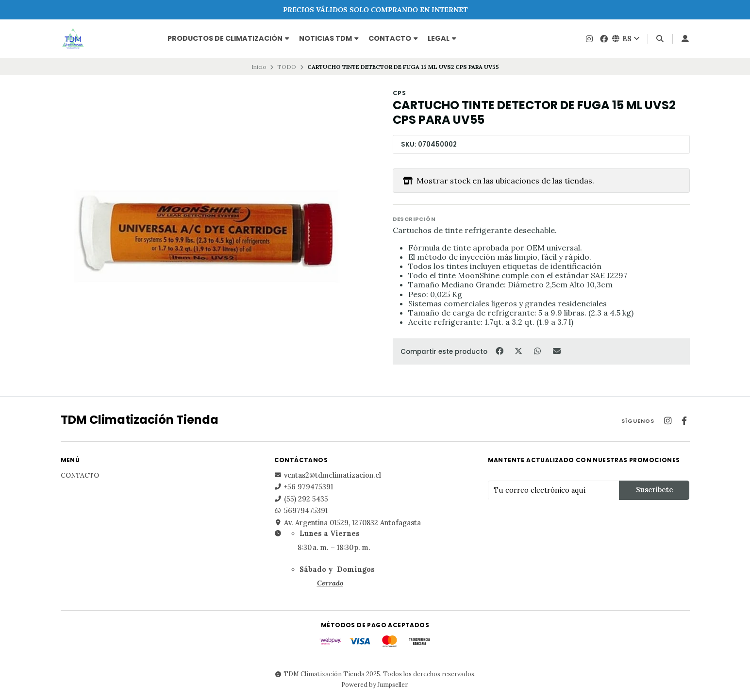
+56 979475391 (304, 487)
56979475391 (301, 511)
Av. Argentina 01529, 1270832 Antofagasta (348, 523)
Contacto (393, 38)
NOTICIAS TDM (329, 38)
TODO (287, 67)
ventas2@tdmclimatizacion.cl (328, 475)
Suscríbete (654, 490)
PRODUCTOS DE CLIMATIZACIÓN (228, 38)
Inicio (259, 67)
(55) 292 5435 (301, 499)
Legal (442, 38)
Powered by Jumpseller (374, 684)
